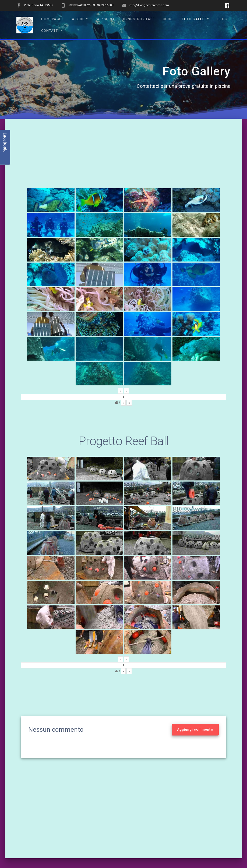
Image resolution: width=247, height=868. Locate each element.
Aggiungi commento (195, 730)
